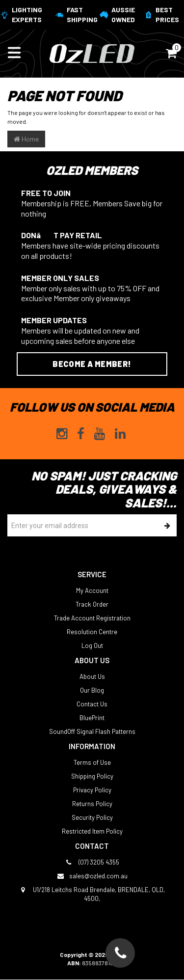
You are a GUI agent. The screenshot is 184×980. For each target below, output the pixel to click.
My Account (92, 590)
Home (26, 139)
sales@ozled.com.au (92, 876)
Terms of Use (92, 762)
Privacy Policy (92, 790)
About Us (92, 676)
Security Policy (92, 817)
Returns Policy (92, 804)
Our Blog (92, 690)
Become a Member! (92, 364)
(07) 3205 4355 (92, 862)
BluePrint (92, 718)
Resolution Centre (92, 632)
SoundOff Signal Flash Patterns (92, 731)
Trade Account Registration (92, 618)
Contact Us (92, 704)
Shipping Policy (92, 776)
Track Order (92, 604)
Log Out (92, 645)
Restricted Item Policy (92, 831)
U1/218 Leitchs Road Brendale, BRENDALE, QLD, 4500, (92, 894)
